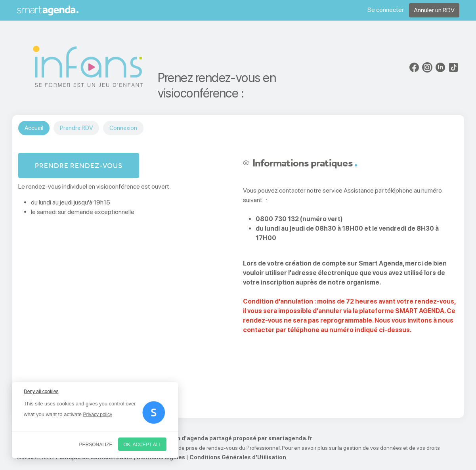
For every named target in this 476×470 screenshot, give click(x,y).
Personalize (96, 445)
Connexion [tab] (123, 128)
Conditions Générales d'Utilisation (238, 457)
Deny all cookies (41, 392)
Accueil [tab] (34, 128)
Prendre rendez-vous (79, 165)
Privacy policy (98, 415)
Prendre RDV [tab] (76, 128)
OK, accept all (142, 445)
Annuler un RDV (434, 10)
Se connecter (386, 10)
